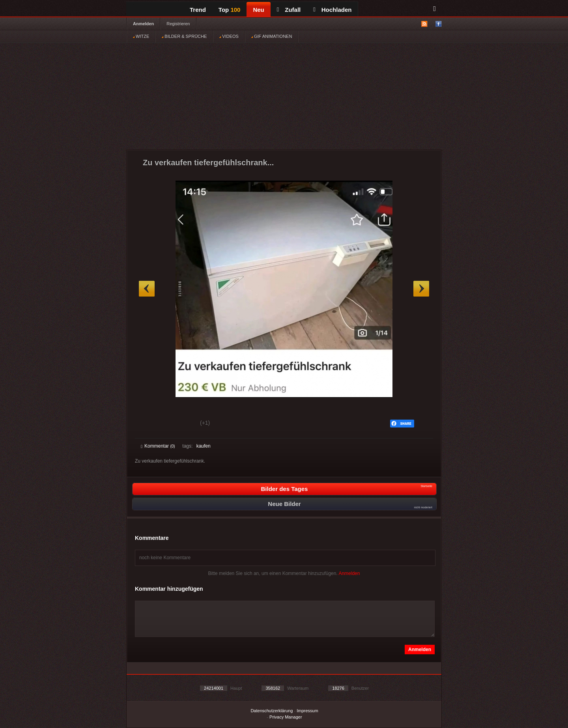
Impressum (307, 711)
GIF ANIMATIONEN (272, 36)
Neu (258, 10)
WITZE (141, 36)
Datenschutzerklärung (272, 711)
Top (230, 10)
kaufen (204, 446)
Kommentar (158, 446)
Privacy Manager (286, 717)
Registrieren (178, 24)
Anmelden (143, 24)
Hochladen (332, 10)
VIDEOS (229, 36)
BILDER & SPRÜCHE (184, 36)
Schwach (179, 424)
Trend (198, 10)
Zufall (289, 10)
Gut (150, 424)
